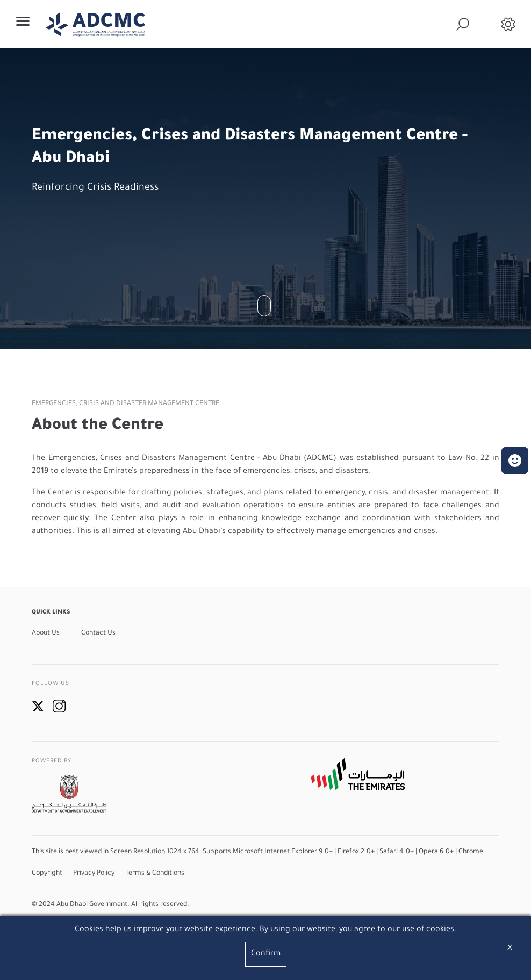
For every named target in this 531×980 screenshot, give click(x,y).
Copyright (47, 874)
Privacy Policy (94, 874)
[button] (515, 460)
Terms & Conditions (155, 874)
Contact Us (98, 633)
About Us (46, 633)
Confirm (266, 954)
